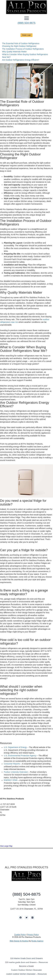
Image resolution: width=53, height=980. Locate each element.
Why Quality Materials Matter (14, 52)
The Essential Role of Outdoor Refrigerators (21, 43)
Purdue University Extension (16, 772)
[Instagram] (32, 918)
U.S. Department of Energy (15, 747)
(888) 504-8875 (27, 23)
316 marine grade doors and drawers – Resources (26, 962)
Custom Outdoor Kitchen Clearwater (26, 970)
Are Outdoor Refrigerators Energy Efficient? (21, 60)
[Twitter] (27, 918)
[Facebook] (21, 918)
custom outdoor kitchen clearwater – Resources (27, 974)
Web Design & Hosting (19, 941)
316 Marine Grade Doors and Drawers (26, 958)
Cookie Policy (20, 935)
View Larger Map (6, 846)
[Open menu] (27, 18)
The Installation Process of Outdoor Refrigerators (23, 49)
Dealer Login (27, 35)
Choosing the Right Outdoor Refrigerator (19, 46)
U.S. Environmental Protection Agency (20, 756)
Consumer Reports (12, 764)
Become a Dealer (26, 966)
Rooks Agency (37, 941)
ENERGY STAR (11, 780)
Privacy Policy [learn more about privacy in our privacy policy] (33, 935)
